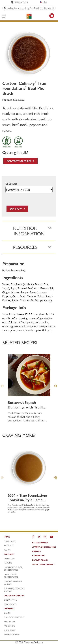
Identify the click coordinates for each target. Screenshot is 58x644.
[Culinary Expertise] (15, 596)
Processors (9, 626)
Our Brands (10, 541)
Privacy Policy (40, 560)
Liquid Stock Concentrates (11, 576)
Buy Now (17, 209)
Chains (7, 613)
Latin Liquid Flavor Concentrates (13, 568)
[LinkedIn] (39, 538)
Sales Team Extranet (43, 564)
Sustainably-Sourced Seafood (14, 590)
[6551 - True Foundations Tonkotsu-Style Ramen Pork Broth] (29, 468)
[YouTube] (52, 538)
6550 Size (11, 184)
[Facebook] (33, 538)
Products (9, 545)
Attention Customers (44, 547)
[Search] (5, 8)
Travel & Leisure (11, 634)
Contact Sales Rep (20, 161)
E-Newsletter (10, 600)
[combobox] (31, 8)
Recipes (7, 550)
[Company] (15, 555)
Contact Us (39, 556)
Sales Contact (40, 543)
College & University (14, 617)
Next (56, 386)
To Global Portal (21, 2)
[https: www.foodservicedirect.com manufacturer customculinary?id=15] (52, 19)
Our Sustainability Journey (13, 583)
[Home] (15, 538)
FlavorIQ (8, 563)
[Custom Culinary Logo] (29, 16)
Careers (36, 551)
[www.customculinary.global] (12, 2)
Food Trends (10, 604)
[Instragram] (45, 538)
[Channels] (15, 609)
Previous (2, 386)
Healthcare (10, 621)
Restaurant (10, 630)
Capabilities (9, 558)
